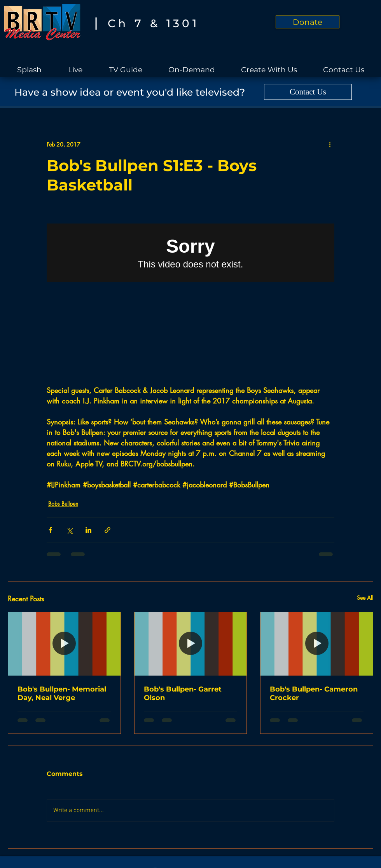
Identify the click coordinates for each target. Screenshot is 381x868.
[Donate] (308, 22)
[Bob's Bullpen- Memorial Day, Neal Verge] (64, 644)
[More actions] (330, 144)
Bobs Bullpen (63, 504)
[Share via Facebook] (50, 530)
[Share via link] (107, 530)
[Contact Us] (308, 92)
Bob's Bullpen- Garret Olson (183, 693)
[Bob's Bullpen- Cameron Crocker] (317, 644)
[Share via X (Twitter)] (69, 530)
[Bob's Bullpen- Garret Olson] (191, 644)
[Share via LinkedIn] (88, 530)
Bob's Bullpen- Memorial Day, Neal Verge (62, 693)
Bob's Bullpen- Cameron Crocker (314, 693)
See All (365, 598)
